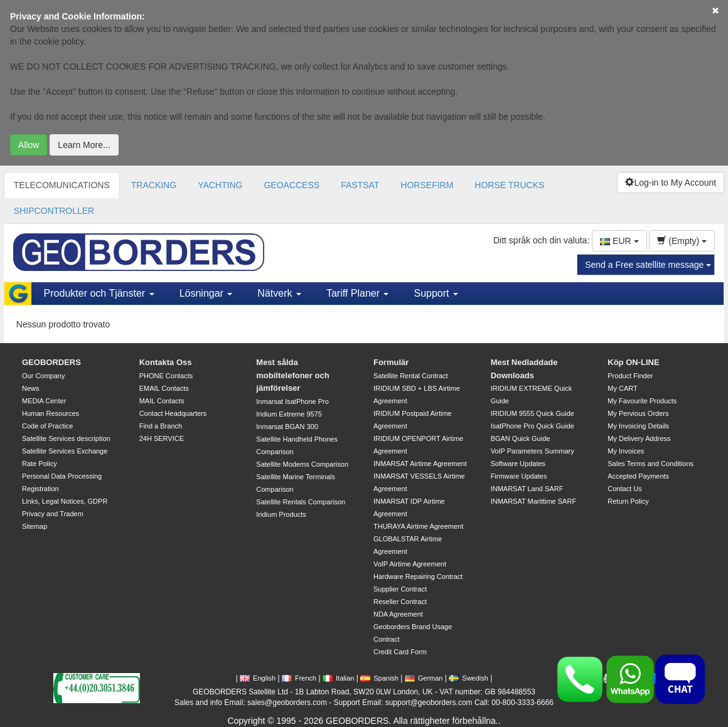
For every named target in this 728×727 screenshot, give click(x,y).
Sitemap (35, 526)
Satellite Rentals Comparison (301, 502)
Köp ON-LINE (633, 362)
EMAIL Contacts (164, 388)
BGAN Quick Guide (521, 438)
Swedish (468, 678)
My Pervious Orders (638, 413)
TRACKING (154, 185)
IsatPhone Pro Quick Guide (533, 426)
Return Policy (628, 501)
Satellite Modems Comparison (302, 464)
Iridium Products (281, 514)
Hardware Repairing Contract (418, 576)
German (424, 678)
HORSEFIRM (427, 185)
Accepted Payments (638, 476)
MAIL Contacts (162, 401)
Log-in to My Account (671, 183)
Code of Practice (47, 426)
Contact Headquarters (173, 413)
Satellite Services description (66, 438)
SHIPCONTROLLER (54, 211)
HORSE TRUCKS (509, 185)
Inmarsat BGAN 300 (287, 427)
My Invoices (626, 451)
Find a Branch (161, 426)
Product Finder (630, 376)
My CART (622, 388)
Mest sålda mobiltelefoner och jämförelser (292, 375)
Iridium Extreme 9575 (289, 414)
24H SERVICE (162, 438)
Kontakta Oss (166, 362)
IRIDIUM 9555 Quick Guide (533, 413)
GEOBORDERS (51, 362)
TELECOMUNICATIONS (62, 185)
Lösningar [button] (206, 293)
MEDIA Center (44, 401)
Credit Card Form (400, 652)
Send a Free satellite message (648, 265)
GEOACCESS (292, 185)
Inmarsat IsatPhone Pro (292, 401)
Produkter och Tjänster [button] (99, 293)
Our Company (43, 376)
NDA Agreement (398, 614)
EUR (619, 241)
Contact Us (624, 489)
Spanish (379, 678)
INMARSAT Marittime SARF (534, 501)
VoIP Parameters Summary (533, 451)
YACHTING (220, 185)
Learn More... (84, 145)
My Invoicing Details (638, 426)
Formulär (391, 362)
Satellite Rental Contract (411, 376)
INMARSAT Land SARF (527, 489)
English (258, 678)
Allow (29, 145)
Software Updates (518, 464)
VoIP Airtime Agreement (410, 564)
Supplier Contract (400, 589)
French (299, 678)
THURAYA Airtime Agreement (418, 526)
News (31, 388)
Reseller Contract (400, 602)
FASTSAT (360, 185)
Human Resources (51, 413)
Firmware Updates (519, 476)
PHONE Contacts (166, 376)
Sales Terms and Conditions (650, 464)
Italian (338, 678)
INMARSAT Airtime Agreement (420, 464)
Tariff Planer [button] (358, 293)
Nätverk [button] (279, 293)
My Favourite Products (642, 401)
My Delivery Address (639, 438)
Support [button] (436, 293)
